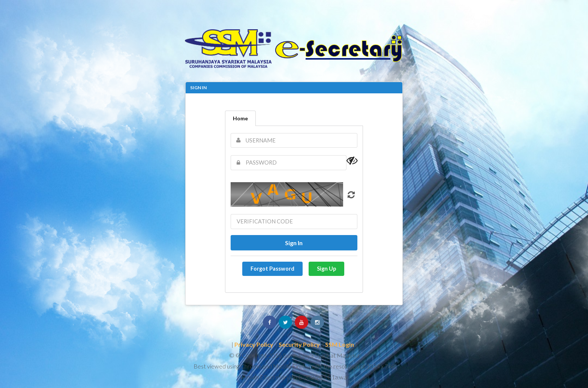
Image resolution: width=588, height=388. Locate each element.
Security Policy (299, 344)
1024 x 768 (381, 366)
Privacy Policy (254, 344)
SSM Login (340, 344)
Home (240, 118)
